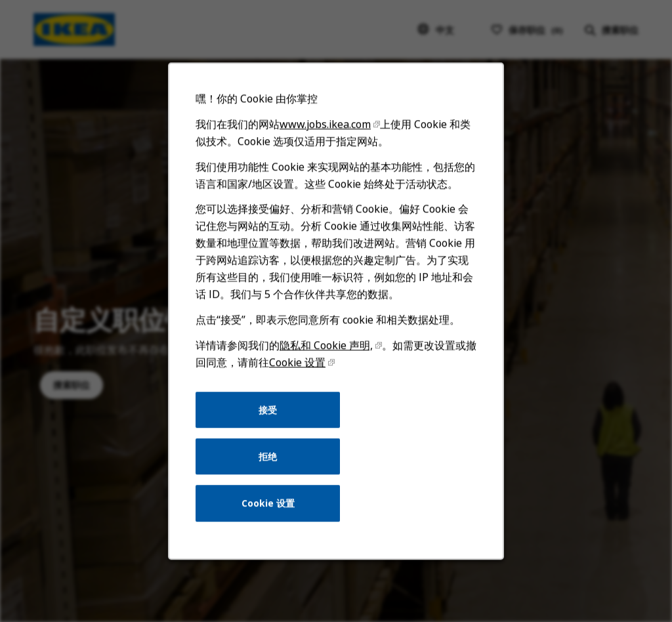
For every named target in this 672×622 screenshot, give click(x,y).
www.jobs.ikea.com (325, 131)
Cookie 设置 (298, 367)
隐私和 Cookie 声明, (326, 350)
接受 (268, 414)
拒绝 (268, 460)
